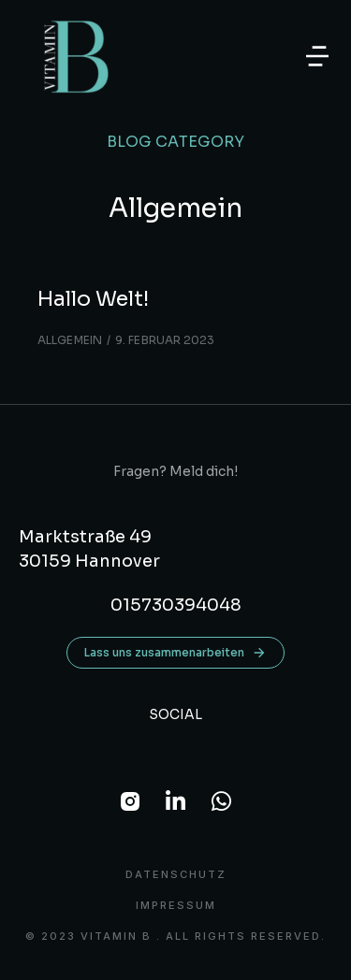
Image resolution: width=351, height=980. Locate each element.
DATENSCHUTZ (176, 875)
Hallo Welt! (93, 299)
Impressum (176, 906)
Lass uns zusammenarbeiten (175, 653)
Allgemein (70, 340)
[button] (317, 56)
